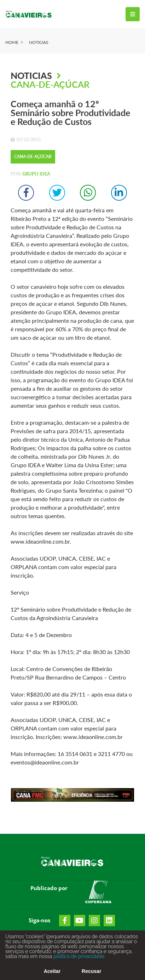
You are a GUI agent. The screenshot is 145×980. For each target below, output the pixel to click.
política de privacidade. (79, 963)
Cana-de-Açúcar (50, 84)
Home (12, 42)
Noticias (39, 42)
